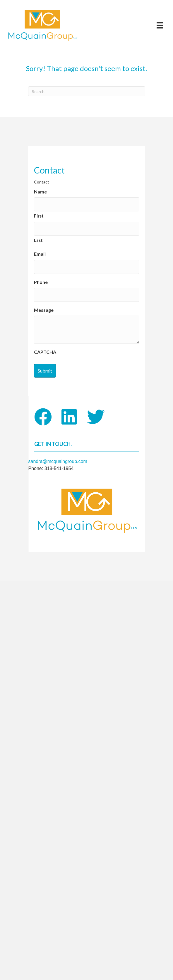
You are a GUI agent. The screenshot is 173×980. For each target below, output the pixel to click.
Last (38, 240)
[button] (43, 417)
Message (44, 310)
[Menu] (160, 25)
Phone (41, 282)
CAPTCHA (45, 352)
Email (40, 254)
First (39, 216)
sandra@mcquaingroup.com (58, 461)
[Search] (87, 91)
